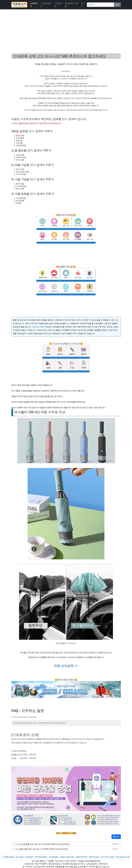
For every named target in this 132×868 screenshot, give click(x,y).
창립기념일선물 (67, 857)
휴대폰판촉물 (41, 857)
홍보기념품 (20, 136)
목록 (116, 837)
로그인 (83, 5)
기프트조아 (71, 643)
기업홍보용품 (8, 857)
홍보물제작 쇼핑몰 (72, 5)
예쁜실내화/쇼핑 (123, 857)
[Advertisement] (66, 29)
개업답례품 (53, 857)
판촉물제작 (34, 5)
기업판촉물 (58, 5)
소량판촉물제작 (46, 5)
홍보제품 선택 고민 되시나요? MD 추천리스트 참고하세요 (44, 849)
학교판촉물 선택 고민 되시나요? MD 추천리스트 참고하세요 (45, 844)
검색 (117, 5)
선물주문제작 (81, 857)
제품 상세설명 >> (66, 666)
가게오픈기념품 (107, 857)
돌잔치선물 (94, 857)
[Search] (100, 5)
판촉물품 (29, 857)
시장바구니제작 (38, 327)
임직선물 (20, 857)
